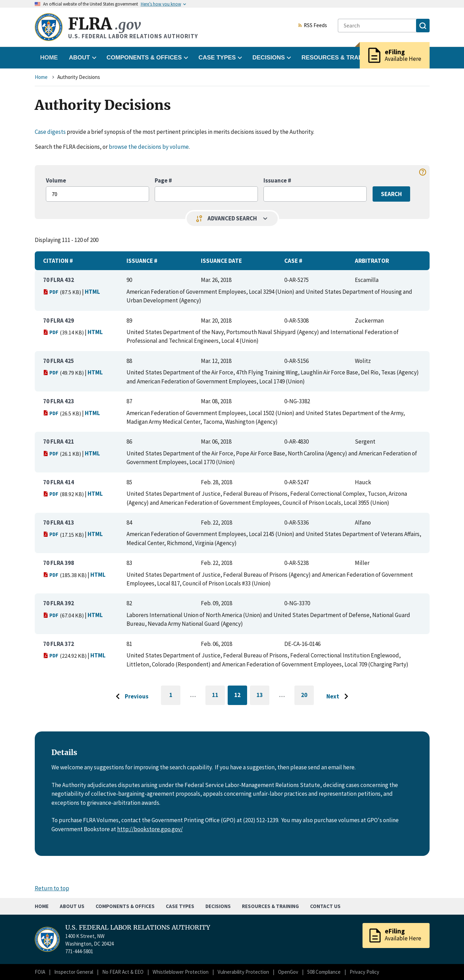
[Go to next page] (339, 697)
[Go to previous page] (130, 697)
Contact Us (325, 906)
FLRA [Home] (104, 24)
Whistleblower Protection (181, 972)
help (423, 172)
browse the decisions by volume (149, 147)
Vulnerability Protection (243, 972)
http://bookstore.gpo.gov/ (150, 829)
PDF (51, 292)
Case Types (180, 906)
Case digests (50, 132)
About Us (72, 906)
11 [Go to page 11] (218, 696)
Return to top (52, 888)
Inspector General (74, 972)
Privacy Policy (364, 972)
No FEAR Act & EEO (123, 972)
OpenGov (288, 972)
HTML (92, 292)
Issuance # (277, 180)
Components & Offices (125, 906)
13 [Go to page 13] (263, 696)
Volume (56, 180)
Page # (163, 180)
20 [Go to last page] (307, 698)
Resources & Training (270, 906)
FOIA (40, 972)
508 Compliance (324, 972)
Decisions (218, 906)
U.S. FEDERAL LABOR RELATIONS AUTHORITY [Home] (138, 928)
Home (49, 58)
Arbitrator (372, 261)
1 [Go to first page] (175, 698)
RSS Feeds (312, 26)
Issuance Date (221, 261)
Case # (293, 261)
